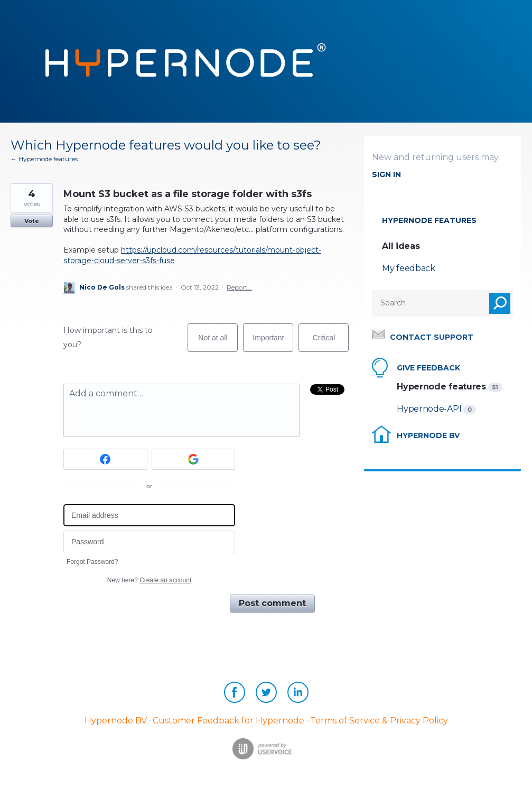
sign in (386, 174)
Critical (331, 343)
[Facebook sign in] (105, 459)
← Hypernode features (44, 159)
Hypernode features (429, 220)
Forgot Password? (92, 562)
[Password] (149, 542)
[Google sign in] (194, 459)
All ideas (401, 246)
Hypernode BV (428, 435)
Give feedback (428, 368)
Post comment (272, 603)
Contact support (432, 337)
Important (273, 343)
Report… (239, 287)
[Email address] (149, 515)
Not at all (218, 343)
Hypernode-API (430, 409)
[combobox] (422, 303)
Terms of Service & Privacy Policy (379, 721)
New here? (149, 580)
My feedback (409, 268)
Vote (32, 221)
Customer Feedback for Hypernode (228, 721)
